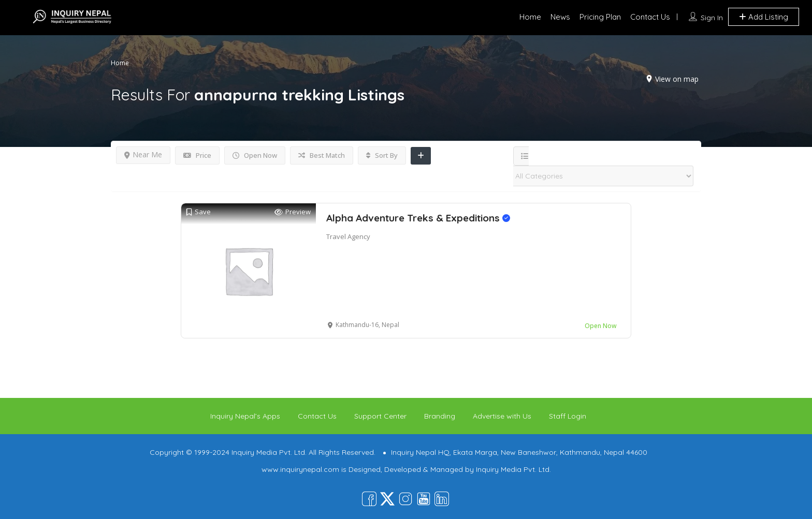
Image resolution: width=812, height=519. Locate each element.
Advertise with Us (502, 416)
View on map (677, 79)
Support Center (380, 416)
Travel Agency (348, 236)
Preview (293, 212)
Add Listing (764, 17)
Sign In (712, 18)
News (560, 17)
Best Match (322, 155)
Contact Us (650, 17)
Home (530, 17)
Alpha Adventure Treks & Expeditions (418, 218)
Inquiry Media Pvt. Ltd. (513, 469)
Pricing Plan (600, 17)
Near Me (143, 154)
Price (197, 155)
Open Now (255, 155)
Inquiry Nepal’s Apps (245, 416)
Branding (440, 416)
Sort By (382, 155)
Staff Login (568, 416)
